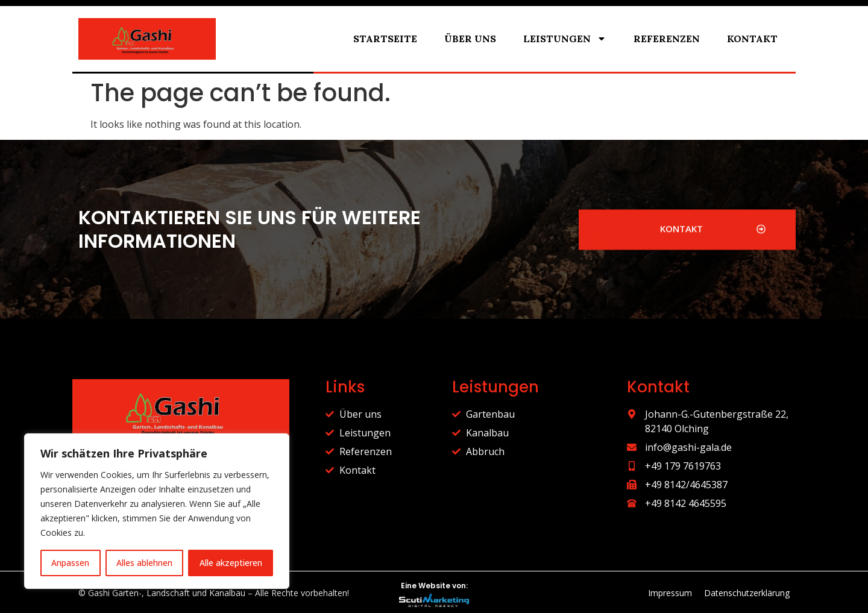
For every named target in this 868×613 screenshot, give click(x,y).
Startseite (385, 39)
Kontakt (752, 39)
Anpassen (70, 563)
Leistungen (565, 39)
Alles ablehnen (144, 563)
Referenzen (667, 39)
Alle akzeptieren (231, 563)
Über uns (470, 39)
